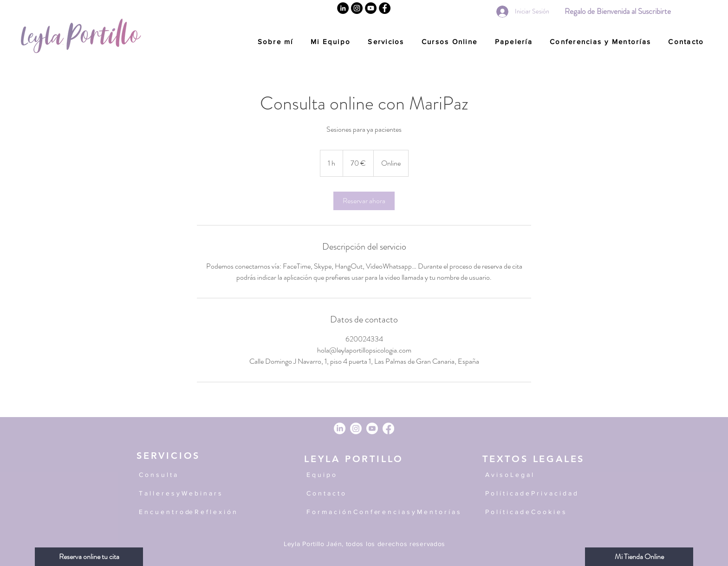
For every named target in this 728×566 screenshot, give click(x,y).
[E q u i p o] (380, 475)
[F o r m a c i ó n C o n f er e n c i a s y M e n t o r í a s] (389, 512)
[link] (364, 201)
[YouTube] (371, 8)
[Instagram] (357, 8)
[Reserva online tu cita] (89, 557)
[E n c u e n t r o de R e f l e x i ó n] (213, 512)
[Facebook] (385, 8)
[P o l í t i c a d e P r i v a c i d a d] (537, 494)
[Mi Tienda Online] (639, 557)
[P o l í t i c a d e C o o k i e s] (537, 512)
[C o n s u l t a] (183, 475)
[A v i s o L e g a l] (537, 475)
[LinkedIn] (340, 428)
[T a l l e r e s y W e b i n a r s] (185, 494)
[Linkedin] (343, 8)
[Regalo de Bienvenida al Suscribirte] (617, 11)
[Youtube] (372, 428)
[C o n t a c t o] (380, 494)
